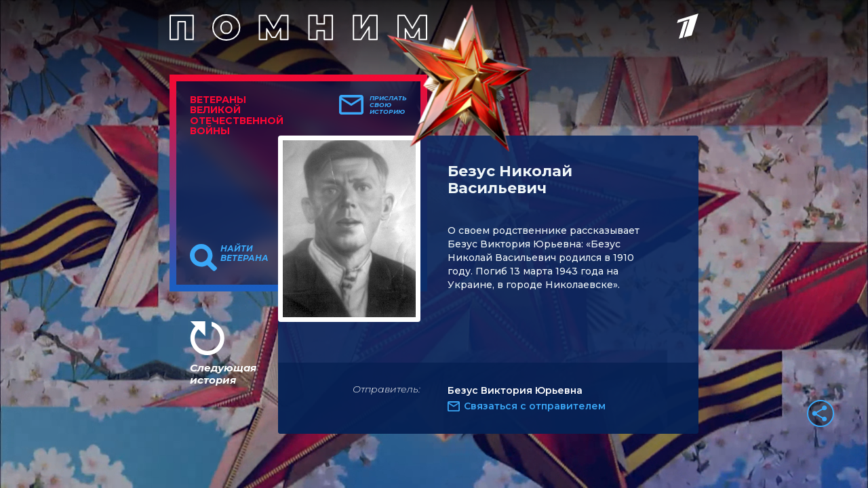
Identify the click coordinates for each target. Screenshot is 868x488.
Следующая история (223, 374)
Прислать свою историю (388, 105)
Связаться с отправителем (535, 406)
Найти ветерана (244, 253)
